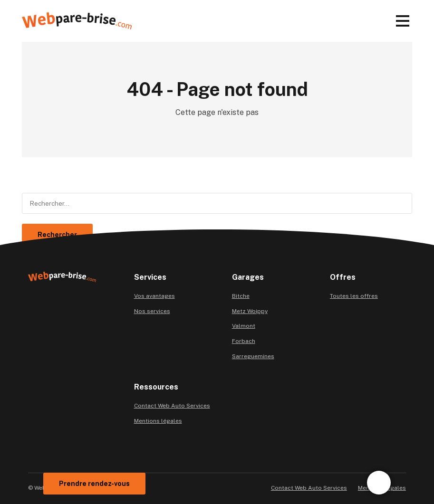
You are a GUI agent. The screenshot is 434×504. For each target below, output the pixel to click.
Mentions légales (158, 421)
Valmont (244, 326)
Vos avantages (154, 296)
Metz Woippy (250, 311)
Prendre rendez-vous (94, 484)
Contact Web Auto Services (172, 406)
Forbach (244, 341)
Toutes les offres (354, 296)
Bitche (241, 296)
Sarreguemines (253, 356)
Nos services (152, 311)
